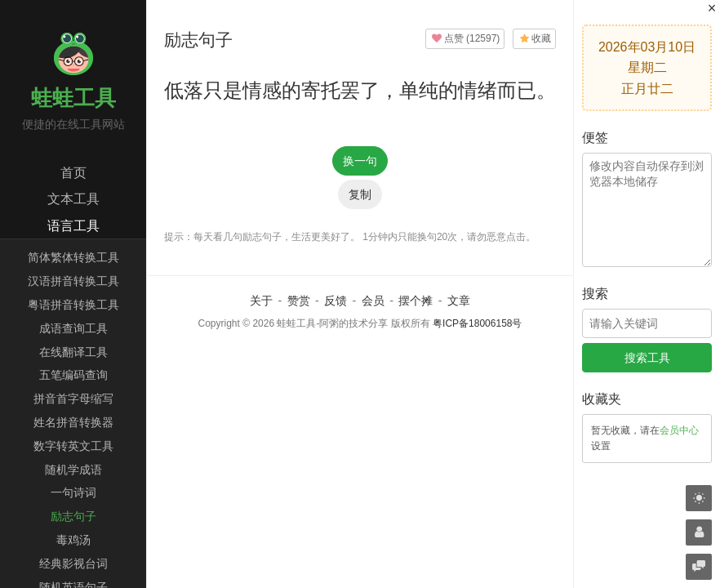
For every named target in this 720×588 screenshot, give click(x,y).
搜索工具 (647, 358)
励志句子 (73, 516)
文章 (459, 301)
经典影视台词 (73, 563)
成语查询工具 (73, 328)
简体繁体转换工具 (73, 257)
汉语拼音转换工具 (73, 281)
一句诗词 (73, 492)
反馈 (336, 301)
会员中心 (679, 430)
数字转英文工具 (73, 446)
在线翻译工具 (73, 352)
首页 (73, 173)
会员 (373, 301)
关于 (261, 301)
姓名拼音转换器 (73, 422)
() (465, 38)
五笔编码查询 (73, 375)
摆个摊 (416, 301)
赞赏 (299, 301)
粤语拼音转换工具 (73, 305)
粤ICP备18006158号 (477, 323)
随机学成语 (73, 470)
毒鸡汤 (73, 540)
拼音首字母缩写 (73, 399)
